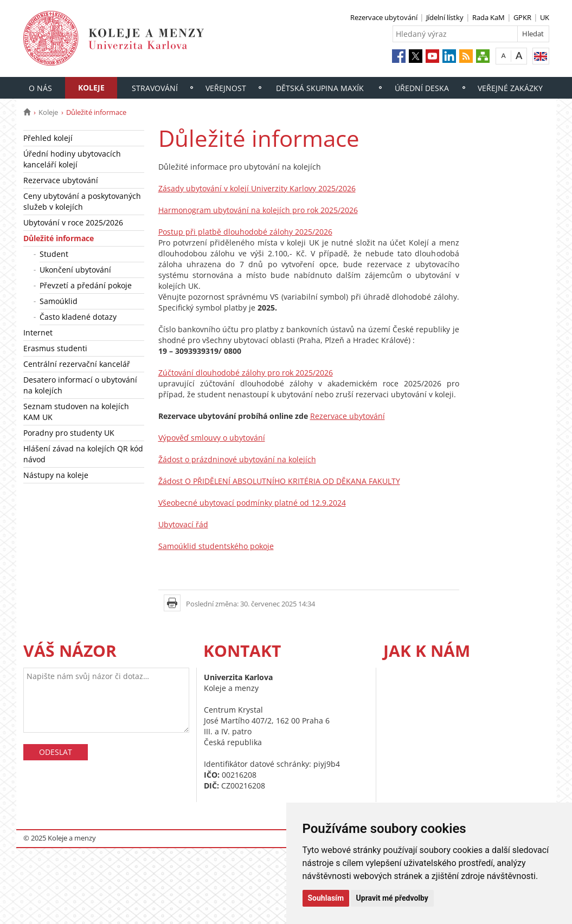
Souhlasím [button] (326, 898)
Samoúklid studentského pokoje (216, 546)
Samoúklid (59, 301)
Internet (38, 332)
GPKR (522, 17)
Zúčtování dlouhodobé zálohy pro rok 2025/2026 (246, 373)
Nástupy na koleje (56, 475)
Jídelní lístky (445, 17)
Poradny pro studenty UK (69, 433)
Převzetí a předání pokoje (86, 285)
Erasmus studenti (55, 348)
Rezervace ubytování (384, 17)
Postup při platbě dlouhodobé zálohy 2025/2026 (245, 232)
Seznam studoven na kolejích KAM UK (76, 412)
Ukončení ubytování (75, 270)
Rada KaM (489, 17)
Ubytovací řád (183, 524)
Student (54, 254)
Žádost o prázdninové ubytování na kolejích (237, 459)
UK (545, 17)
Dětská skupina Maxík (320, 88)
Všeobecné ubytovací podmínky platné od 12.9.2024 (252, 503)
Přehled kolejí (48, 138)
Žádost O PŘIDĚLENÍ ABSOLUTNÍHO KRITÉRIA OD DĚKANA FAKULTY (279, 481)
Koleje (91, 88)
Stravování (155, 88)
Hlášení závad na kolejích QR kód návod (83, 454)
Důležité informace (59, 238)
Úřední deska (422, 88)
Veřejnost (226, 88)
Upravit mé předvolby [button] (392, 898)
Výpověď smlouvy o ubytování (212, 438)
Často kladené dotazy (78, 317)
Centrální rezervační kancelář (77, 364)
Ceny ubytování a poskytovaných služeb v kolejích (82, 201)
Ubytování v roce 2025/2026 (73, 222)
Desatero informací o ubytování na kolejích (80, 385)
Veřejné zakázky (510, 88)
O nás (40, 88)
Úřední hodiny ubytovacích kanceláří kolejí (72, 159)
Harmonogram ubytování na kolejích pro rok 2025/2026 (258, 210)
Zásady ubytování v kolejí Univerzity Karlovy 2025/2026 (257, 188)
